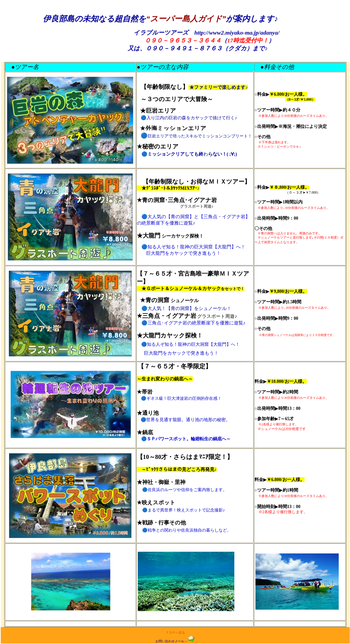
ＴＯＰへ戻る (175, 633)
